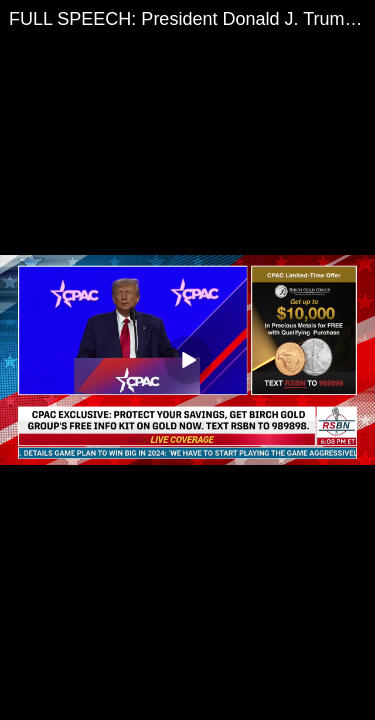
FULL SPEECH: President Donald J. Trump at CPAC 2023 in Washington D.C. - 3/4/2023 (192, 19)
